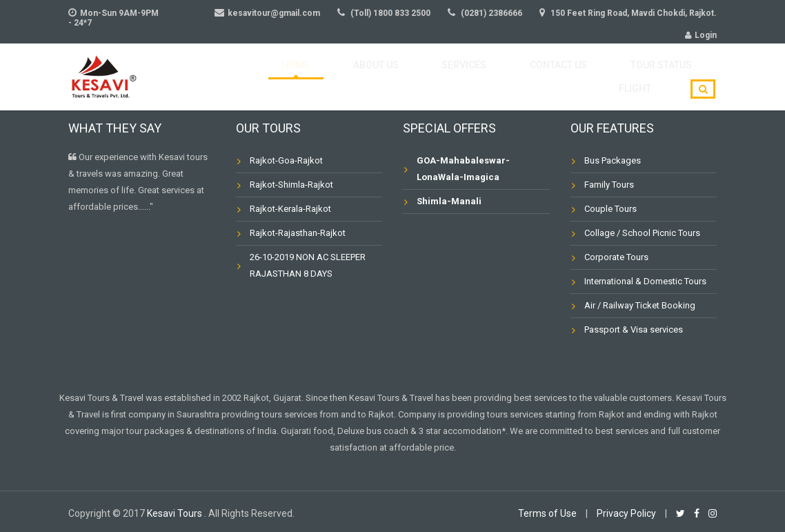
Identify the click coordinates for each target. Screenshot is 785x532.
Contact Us (480, 77)
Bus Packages (613, 160)
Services (402, 77)
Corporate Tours (616, 257)
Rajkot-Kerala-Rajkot (290, 209)
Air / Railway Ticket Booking (640, 305)
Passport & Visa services (634, 329)
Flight (644, 77)
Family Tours (609, 185)
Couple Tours (610, 209)
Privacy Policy (626, 513)
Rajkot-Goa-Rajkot (286, 160)
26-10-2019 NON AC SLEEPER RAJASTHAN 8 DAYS (308, 265)
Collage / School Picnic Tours (642, 233)
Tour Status (569, 77)
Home (269, 77)
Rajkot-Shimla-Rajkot (291, 185)
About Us (331, 77)
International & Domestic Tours (645, 281)
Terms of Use (547, 513)
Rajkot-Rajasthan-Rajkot (298, 233)
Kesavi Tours (176, 513)
